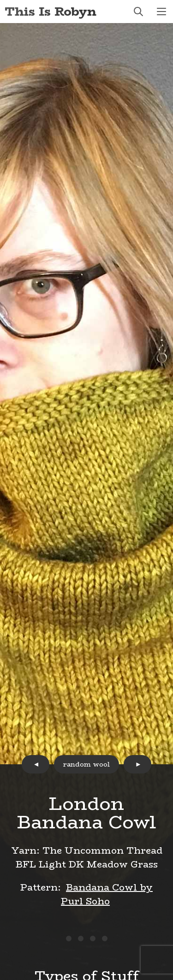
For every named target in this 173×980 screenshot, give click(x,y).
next (137, 764)
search (138, 12)
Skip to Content (0, 0)
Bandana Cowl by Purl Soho (107, 894)
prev (36, 764)
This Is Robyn (51, 11)
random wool (86, 764)
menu (161, 12)
